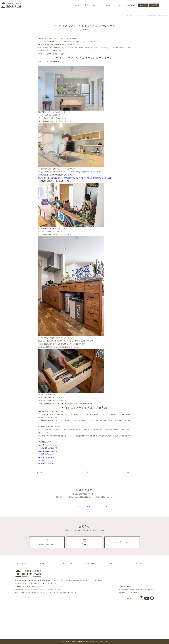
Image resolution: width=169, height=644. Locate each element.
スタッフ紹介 (131, 5)
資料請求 (154, 5)
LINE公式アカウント (122, 542)
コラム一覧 (85, 472)
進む (128, 472)
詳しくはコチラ (84, 507)
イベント (119, 5)
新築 (87, 5)
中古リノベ (97, 5)
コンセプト (77, 5)
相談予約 (143, 5)
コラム (135, 15)
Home (129, 15)
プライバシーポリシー (23, 597)
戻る (41, 472)
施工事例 (108, 5)
